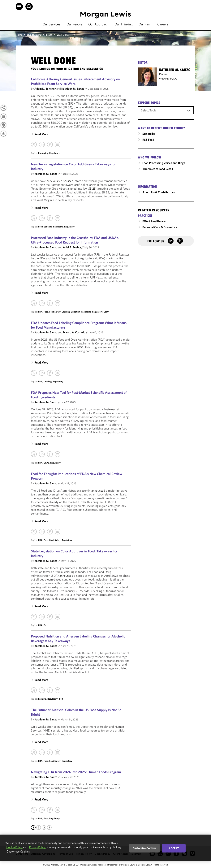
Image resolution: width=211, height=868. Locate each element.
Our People (74, 24)
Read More (41, 134)
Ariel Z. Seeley (72, 247)
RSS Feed (148, 140)
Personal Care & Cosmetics (160, 227)
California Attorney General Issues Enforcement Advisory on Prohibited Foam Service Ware (75, 81)
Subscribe (149, 134)
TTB (61, 699)
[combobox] (166, 110)
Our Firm (145, 24)
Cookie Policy (14, 847)
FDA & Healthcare (154, 221)
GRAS (46, 463)
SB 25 (92, 188)
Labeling (48, 227)
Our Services (52, 24)
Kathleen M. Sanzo (73, 89)
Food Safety (55, 312)
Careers (163, 24)
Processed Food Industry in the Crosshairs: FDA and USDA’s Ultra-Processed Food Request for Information (75, 240)
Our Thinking (123, 24)
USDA (106, 312)
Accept (174, 848)
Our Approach (98, 24)
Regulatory (54, 153)
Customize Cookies (145, 848)
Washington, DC (168, 79)
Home (19, 35)
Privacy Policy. (37, 847)
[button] (19, 6)
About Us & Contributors (159, 192)
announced (98, 490)
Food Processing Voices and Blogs (164, 163)
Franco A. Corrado (74, 332)
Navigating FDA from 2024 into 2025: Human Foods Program (76, 772)
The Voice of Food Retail (158, 169)
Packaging (43, 153)
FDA (40, 312)
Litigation (75, 312)
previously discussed (60, 181)
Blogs (49, 35)
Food (41, 227)
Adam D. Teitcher (45, 89)
